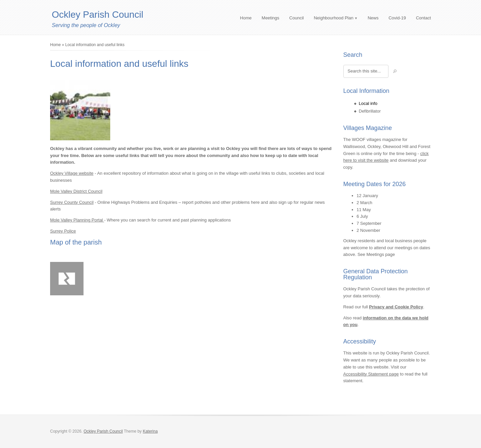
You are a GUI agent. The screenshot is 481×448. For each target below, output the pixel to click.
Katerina (150, 431)
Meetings (270, 18)
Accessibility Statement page (371, 374)
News (373, 18)
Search (353, 55)
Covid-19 (397, 18)
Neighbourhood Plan (334, 18)
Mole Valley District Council (76, 191)
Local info (368, 103)
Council (296, 18)
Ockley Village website (72, 173)
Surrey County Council (72, 202)
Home (246, 18)
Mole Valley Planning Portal (77, 220)
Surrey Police (63, 231)
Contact (423, 18)
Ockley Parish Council (98, 15)
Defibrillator (370, 111)
